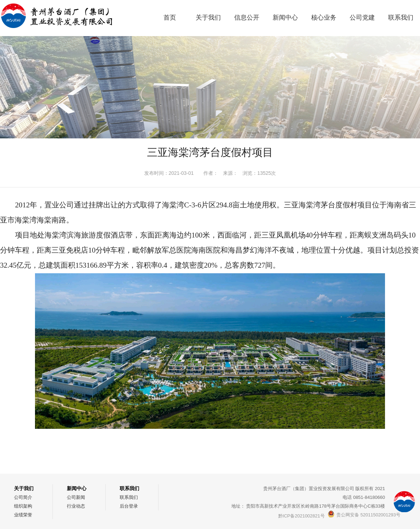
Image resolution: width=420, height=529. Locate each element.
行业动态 (76, 506)
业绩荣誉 (23, 515)
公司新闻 (76, 497)
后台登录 (129, 506)
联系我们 (401, 18)
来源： (230, 173)
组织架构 (23, 506)
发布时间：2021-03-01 (169, 173)
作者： (211, 173)
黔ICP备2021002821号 (302, 516)
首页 (170, 18)
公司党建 (362, 18)
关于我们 (208, 18)
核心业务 (324, 18)
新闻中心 (285, 18)
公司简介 (23, 497)
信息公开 (247, 18)
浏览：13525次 (259, 173)
